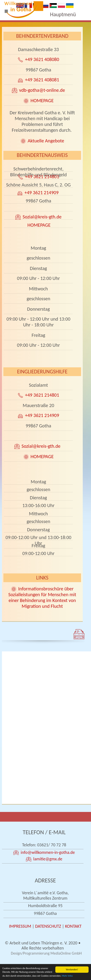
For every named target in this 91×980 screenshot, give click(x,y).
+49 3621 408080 (42, 59)
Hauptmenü (63, 14)
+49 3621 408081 (42, 80)
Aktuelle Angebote (46, 141)
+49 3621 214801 (42, 177)
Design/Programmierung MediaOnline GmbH (46, 953)
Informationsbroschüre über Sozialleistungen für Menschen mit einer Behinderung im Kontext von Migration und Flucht (42, 597)
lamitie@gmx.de (48, 859)
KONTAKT (73, 926)
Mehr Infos (67, 976)
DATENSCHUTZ (48, 926)
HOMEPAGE (42, 100)
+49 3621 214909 (42, 193)
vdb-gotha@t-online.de (42, 90)
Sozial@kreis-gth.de (42, 217)
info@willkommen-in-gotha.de (48, 852)
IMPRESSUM (20, 926)
